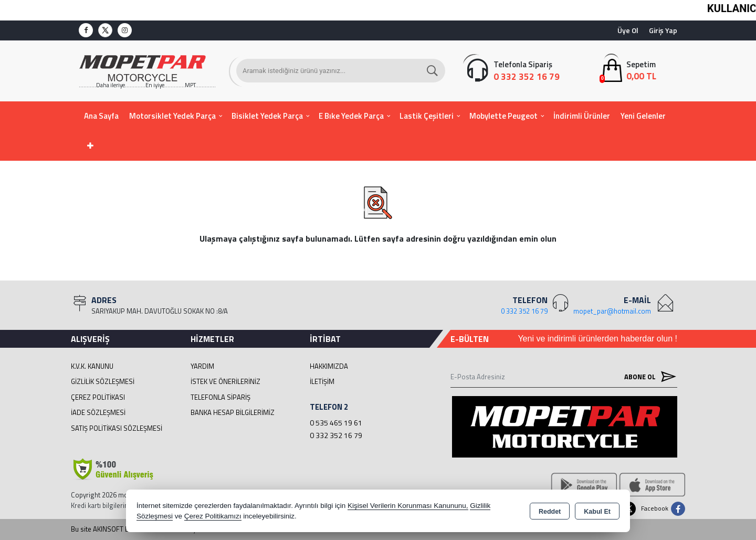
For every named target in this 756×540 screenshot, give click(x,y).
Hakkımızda (329, 366)
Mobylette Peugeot (503, 116)
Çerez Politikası (98, 397)
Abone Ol (648, 376)
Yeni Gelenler (643, 116)
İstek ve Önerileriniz (225, 381)
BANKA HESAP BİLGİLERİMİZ (233, 412)
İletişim (322, 381)
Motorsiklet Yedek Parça (172, 116)
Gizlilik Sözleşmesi (103, 381)
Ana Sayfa (101, 116)
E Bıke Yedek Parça (351, 116)
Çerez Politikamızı (213, 516)
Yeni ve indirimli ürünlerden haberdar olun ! (597, 339)
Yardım (202, 366)
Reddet (550, 512)
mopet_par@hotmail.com (612, 311)
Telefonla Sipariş (220, 397)
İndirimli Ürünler (582, 116)
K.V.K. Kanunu (92, 366)
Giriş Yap (663, 30)
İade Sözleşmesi (98, 412)
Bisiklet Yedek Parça (267, 116)
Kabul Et (597, 512)
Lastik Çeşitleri (427, 116)
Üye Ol (628, 30)
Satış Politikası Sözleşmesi (117, 428)
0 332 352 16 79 (336, 435)
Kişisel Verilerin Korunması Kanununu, (408, 506)
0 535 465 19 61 (336, 423)
